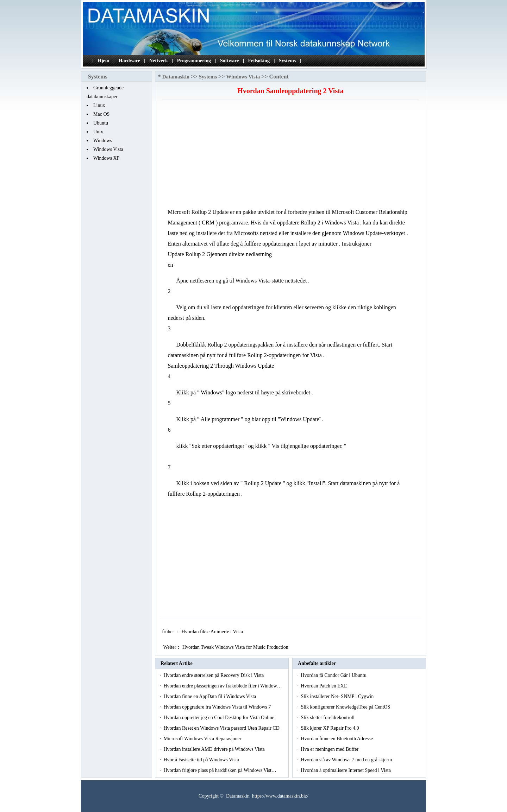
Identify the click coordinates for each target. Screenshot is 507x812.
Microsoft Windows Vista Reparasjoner (203, 739)
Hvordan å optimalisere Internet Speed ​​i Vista (346, 770)
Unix (98, 132)
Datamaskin (176, 77)
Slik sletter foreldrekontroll (328, 718)
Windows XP (107, 158)
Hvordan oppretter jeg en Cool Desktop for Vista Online (219, 718)
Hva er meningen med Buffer (330, 749)
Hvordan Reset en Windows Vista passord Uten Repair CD (222, 728)
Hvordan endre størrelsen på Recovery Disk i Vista (214, 675)
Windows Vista (108, 149)
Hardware (129, 61)
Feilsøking (259, 61)
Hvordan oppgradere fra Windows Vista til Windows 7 (218, 707)
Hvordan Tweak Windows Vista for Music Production (236, 647)
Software (229, 61)
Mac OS (101, 114)
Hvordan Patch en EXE (324, 686)
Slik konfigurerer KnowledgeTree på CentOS (346, 707)
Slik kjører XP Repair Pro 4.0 (330, 728)
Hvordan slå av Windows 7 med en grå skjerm (347, 760)
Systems (287, 61)
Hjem (103, 61)
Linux (99, 105)
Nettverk (159, 61)
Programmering (194, 61)
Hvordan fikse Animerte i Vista (213, 632)
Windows (103, 141)
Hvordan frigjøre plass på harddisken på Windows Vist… (220, 770)
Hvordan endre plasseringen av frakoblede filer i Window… (223, 686)
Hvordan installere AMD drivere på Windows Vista (215, 749)
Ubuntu (101, 123)
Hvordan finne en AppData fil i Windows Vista (210, 696)
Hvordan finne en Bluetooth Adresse (337, 739)
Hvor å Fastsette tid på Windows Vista (202, 760)
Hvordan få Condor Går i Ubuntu (334, 675)
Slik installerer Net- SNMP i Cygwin (338, 696)
